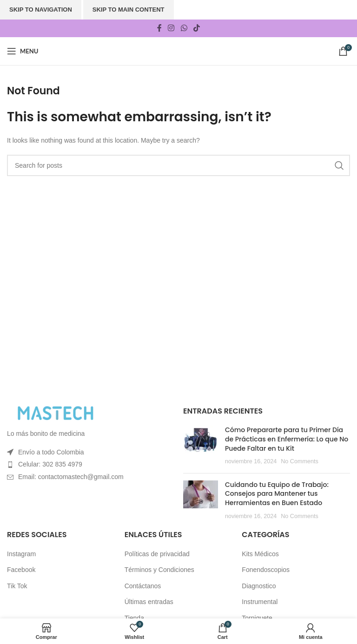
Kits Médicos (260, 554)
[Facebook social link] (159, 28)
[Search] (178, 165)
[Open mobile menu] (23, 51)
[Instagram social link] (171, 28)
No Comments (299, 461)
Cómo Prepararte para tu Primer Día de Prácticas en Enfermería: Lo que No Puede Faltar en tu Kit (287, 439)
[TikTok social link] (196, 28)
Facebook (21, 570)
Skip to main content (129, 10)
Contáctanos (143, 586)
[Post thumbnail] (201, 446)
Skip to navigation (41, 10)
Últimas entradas (149, 602)
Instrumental (260, 602)
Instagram (21, 554)
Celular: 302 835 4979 (50, 464)
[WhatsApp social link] (184, 28)
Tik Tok (17, 586)
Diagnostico (259, 586)
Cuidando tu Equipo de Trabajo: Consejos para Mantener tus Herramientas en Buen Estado (277, 494)
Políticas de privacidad (157, 554)
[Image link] (58, 413)
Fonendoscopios (266, 570)
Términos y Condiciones (159, 570)
